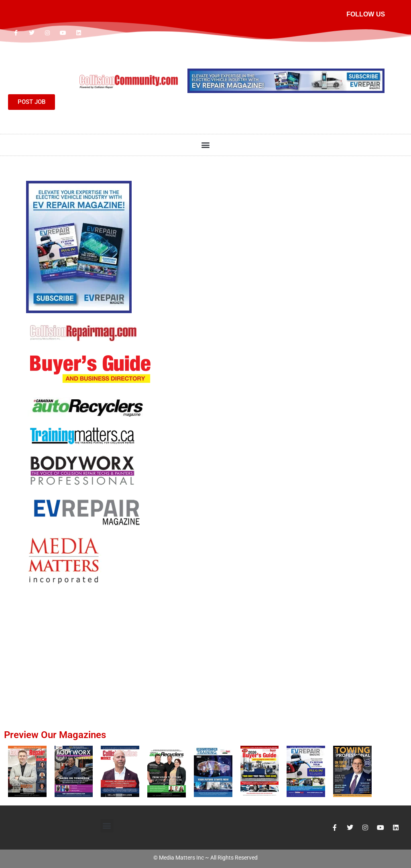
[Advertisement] (205, 639)
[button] (206, 145)
